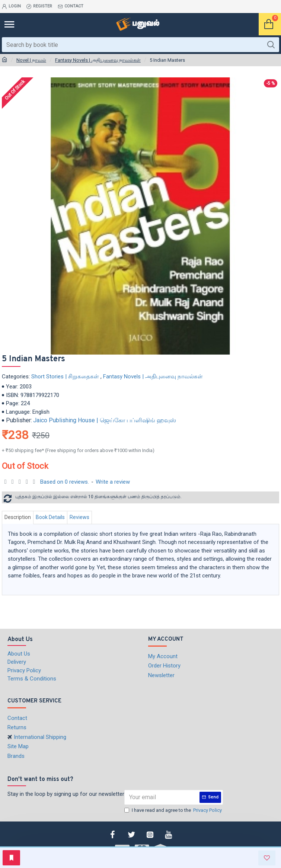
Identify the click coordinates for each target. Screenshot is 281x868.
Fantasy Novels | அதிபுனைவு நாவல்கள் (98, 60)
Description (18, 517)
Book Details (50, 517)
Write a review (113, 482)
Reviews (79, 517)
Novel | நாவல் (31, 60)
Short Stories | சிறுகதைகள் (65, 377)
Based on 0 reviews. (65, 482)
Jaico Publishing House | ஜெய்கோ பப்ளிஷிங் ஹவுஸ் (105, 420)
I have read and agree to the (174, 810)
